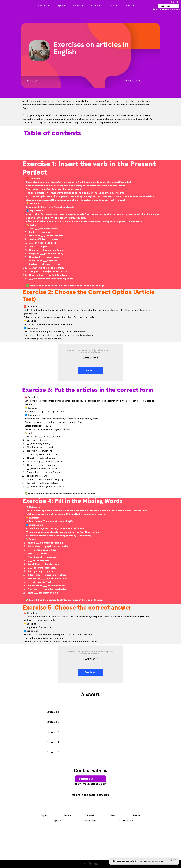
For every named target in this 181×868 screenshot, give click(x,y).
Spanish (91, 815)
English (44, 815)
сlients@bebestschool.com (166, 9)
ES (177, 2)
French (113, 815)
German (68, 815)
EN (173, 2)
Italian (137, 815)
